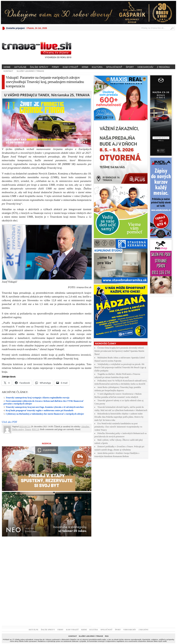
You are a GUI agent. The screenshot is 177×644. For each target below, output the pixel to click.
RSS (107, 636)
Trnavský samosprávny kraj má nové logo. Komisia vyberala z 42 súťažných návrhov (45, 407)
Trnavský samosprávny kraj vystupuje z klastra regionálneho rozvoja (38, 398)
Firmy (55, 67)
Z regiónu (163, 67)
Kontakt (8, 71)
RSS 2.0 (36, 429)
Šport (130, 67)
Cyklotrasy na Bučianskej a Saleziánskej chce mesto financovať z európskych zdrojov (45, 414)
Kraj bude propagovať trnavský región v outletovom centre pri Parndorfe (40, 410)
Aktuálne (20, 67)
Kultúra (97, 67)
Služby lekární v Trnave (30, 71)
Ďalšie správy (39, 67)
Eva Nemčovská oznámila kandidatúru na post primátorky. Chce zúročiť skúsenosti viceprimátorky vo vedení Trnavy (118, 427)
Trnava (28, 429)
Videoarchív (145, 67)
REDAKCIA (25, 427)
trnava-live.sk (39, 639)
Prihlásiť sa (7, 639)
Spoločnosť (114, 67)
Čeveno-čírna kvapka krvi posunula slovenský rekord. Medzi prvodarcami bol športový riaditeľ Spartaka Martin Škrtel (119, 351)
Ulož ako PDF (9, 422)
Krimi (85, 67)
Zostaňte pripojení (15, 28)
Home (7, 67)
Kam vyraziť (71, 67)
